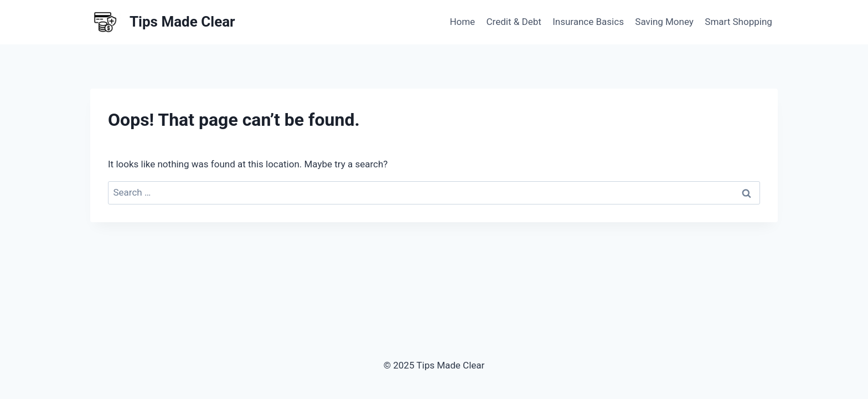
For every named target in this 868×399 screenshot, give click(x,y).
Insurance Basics (588, 22)
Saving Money (664, 22)
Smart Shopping (738, 22)
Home (462, 22)
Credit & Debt (514, 22)
